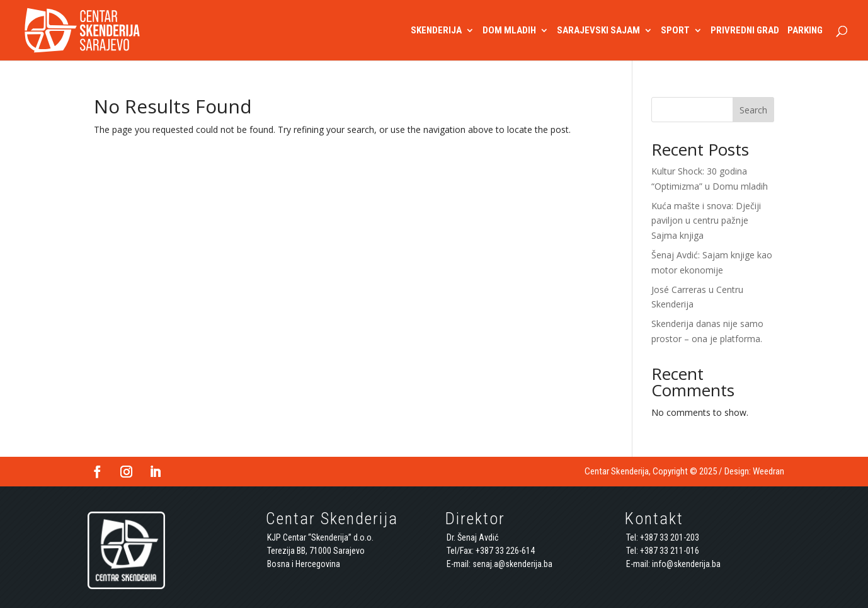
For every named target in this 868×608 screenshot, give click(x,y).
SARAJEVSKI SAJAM (598, 31)
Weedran (768, 471)
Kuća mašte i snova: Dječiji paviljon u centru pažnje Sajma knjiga (706, 221)
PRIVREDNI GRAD (745, 31)
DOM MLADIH (509, 31)
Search (753, 110)
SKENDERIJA (436, 31)
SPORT (675, 31)
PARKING (805, 31)
